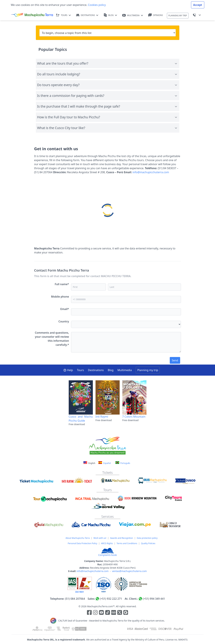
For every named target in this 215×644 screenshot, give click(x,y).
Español (104, 463)
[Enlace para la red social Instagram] (95, 613)
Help (68, 370)
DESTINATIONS (87, 15)
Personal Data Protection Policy (82, 543)
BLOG (110, 15)
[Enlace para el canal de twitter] (120, 613)
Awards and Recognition (122, 538)
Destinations (96, 370)
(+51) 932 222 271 (111, 599)
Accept (198, 5)
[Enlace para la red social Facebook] (89, 613)
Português (123, 463)
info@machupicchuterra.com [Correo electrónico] (93, 571)
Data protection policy (147, 538)
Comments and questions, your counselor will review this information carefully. (52, 339)
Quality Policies (148, 543)
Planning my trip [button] (148, 370)
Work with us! (100, 538)
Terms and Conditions (127, 543)
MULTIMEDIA (133, 15)
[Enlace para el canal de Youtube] (102, 613)
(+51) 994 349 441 (154, 599)
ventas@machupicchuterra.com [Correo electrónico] (129, 571)
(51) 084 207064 (75, 599)
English (90, 463)
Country (64, 321)
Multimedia (125, 370)
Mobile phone (60, 297)
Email (65, 309)
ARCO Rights (107, 543)
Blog (111, 370)
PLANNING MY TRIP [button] (178, 16)
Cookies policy (96, 5)
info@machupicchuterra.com (151, 172)
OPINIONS (156, 15)
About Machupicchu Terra (78, 538)
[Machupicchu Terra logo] (32, 15)
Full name (62, 284)
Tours (80, 370)
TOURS (63, 15)
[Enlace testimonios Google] (126, 613)
